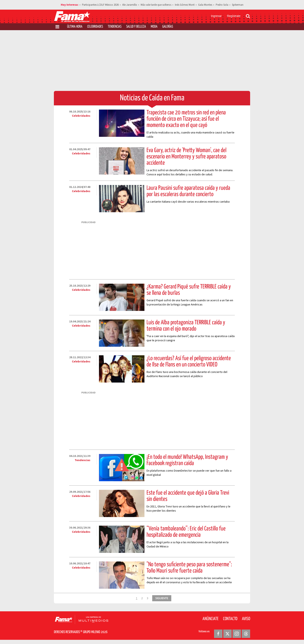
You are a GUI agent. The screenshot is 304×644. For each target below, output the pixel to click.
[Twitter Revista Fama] (227, 634)
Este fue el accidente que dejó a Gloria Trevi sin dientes (188, 496)
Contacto (230, 619)
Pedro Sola (222, 5)
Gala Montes (205, 5)
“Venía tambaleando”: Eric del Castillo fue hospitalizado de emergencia (186, 532)
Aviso (246, 619)
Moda (154, 27)
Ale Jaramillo (130, 5)
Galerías (168, 27)
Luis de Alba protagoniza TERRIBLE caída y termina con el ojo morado (186, 326)
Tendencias (115, 27)
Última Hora (75, 27)
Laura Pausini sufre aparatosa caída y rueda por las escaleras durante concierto (188, 191)
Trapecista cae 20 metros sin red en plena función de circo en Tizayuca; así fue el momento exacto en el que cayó (186, 119)
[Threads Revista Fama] (246, 634)
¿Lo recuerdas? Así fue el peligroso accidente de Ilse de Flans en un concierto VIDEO (189, 362)
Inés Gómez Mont (185, 5)
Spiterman (238, 5)
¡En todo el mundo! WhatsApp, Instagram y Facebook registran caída (187, 460)
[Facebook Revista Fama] (218, 634)
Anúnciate (210, 619)
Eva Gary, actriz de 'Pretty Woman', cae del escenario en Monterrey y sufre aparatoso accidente (186, 157)
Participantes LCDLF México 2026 (100, 5)
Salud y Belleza (136, 27)
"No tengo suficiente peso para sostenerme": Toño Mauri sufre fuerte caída (189, 568)
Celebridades (95, 27)
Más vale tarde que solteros (156, 5)
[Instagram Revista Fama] (237, 634)
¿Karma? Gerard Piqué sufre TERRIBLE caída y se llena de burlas (189, 290)
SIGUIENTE (162, 598)
